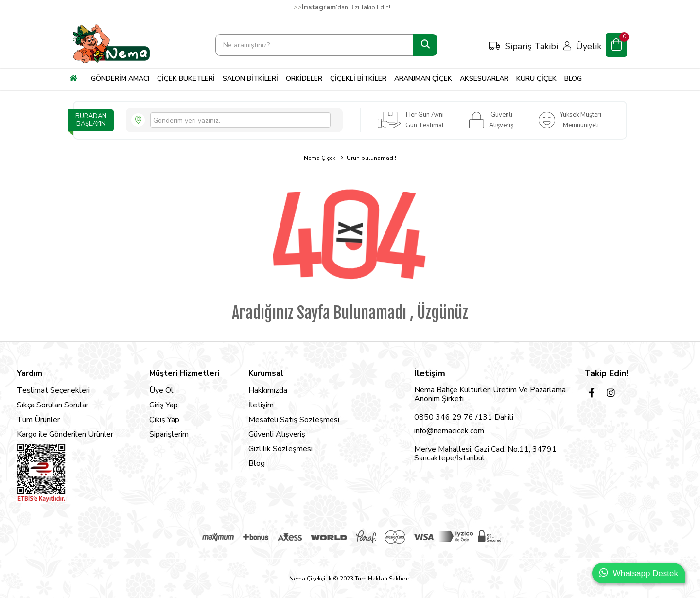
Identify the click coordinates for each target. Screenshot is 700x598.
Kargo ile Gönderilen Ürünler (65, 434)
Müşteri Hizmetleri (184, 373)
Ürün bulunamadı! (371, 158)
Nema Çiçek (320, 158)
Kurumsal (266, 373)
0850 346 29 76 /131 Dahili (464, 417)
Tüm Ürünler (38, 420)
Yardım (30, 373)
